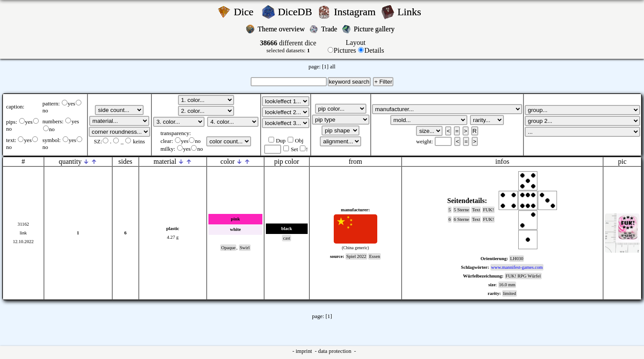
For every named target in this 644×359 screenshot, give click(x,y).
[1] (325, 67)
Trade (330, 29)
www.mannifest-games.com (517, 267)
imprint (304, 351)
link (23, 233)
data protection (335, 351)
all (333, 67)
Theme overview (282, 29)
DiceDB (297, 12)
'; (119, 110)
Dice (246, 12)
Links (412, 12)
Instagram (356, 12)
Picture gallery (376, 29)
